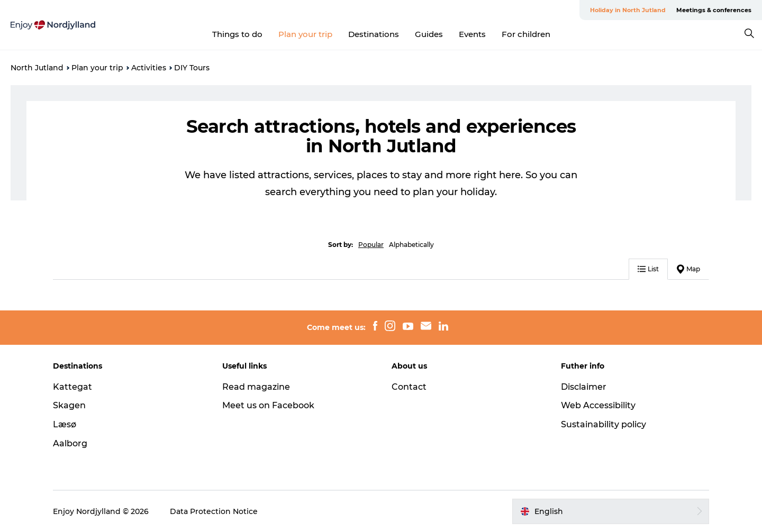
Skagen (69, 405)
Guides (429, 34)
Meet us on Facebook (268, 405)
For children (526, 34)
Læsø (65, 424)
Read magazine (256, 387)
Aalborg (70, 443)
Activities (149, 68)
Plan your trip (305, 34)
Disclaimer (584, 387)
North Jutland (37, 68)
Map (688, 269)
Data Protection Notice (214, 511)
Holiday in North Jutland (628, 10)
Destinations (374, 34)
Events (472, 34)
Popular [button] (371, 245)
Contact (409, 387)
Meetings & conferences (714, 10)
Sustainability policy (604, 424)
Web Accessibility (598, 405)
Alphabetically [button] (411, 245)
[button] (611, 511)
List (648, 269)
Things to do (237, 34)
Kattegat (72, 387)
